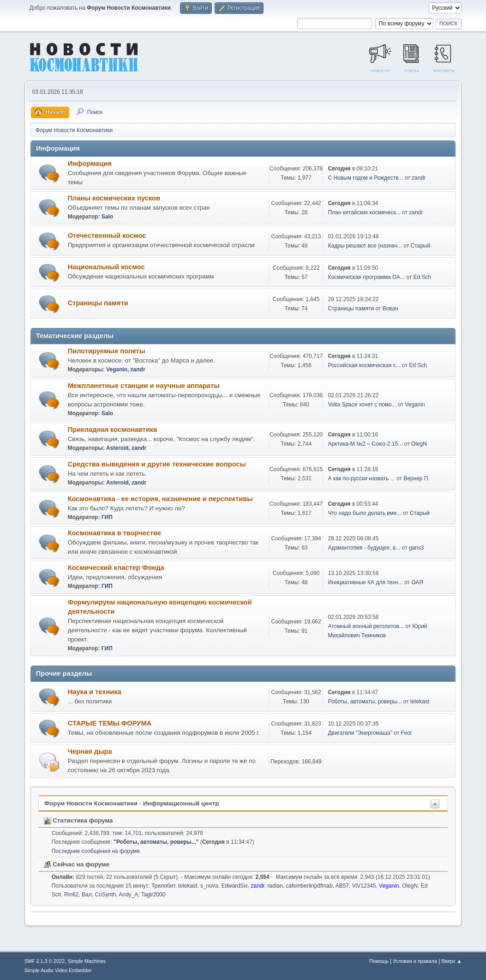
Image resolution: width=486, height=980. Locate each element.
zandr (419, 178)
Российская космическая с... (364, 365)
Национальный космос (106, 267)
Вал (87, 895)
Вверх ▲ (452, 961)
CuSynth (105, 895)
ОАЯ (417, 582)
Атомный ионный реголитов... (366, 626)
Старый (421, 246)
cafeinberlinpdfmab (309, 886)
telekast (420, 702)
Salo (107, 217)
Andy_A (128, 895)
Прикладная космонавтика (113, 430)
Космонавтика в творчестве (114, 533)
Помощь (379, 961)
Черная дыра (90, 751)
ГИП (107, 517)
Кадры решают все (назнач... (365, 246)
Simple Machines (87, 961)
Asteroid (117, 448)
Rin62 (71, 895)
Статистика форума (78, 820)
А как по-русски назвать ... (361, 478)
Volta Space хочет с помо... (362, 405)
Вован (390, 309)
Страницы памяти (98, 303)
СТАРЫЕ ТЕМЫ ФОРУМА (110, 723)
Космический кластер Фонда (116, 568)
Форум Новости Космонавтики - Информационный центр (132, 803)
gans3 (417, 548)
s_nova (209, 886)
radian (275, 886)
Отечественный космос (107, 236)
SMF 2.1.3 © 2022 (45, 961)
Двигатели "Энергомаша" (360, 733)
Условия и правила (415, 961)
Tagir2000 (153, 895)
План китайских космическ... (364, 212)
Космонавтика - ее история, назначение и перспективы (160, 499)
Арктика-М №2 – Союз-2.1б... (365, 444)
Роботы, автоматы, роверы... (365, 702)
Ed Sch (423, 277)
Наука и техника (95, 692)
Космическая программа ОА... (366, 277)
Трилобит (163, 886)
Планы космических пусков (114, 198)
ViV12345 (364, 886)
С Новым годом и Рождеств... (365, 178)
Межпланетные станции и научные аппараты (144, 386)
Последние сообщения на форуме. (97, 851)
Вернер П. (417, 478)
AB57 (342, 886)
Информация (90, 163)
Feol (406, 733)
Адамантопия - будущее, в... (364, 548)
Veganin (117, 369)
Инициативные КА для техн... (365, 582)
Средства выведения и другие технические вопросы (157, 464)
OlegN (419, 444)
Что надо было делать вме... (364, 513)
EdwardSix (234, 886)
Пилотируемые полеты (107, 351)
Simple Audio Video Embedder (58, 970)
